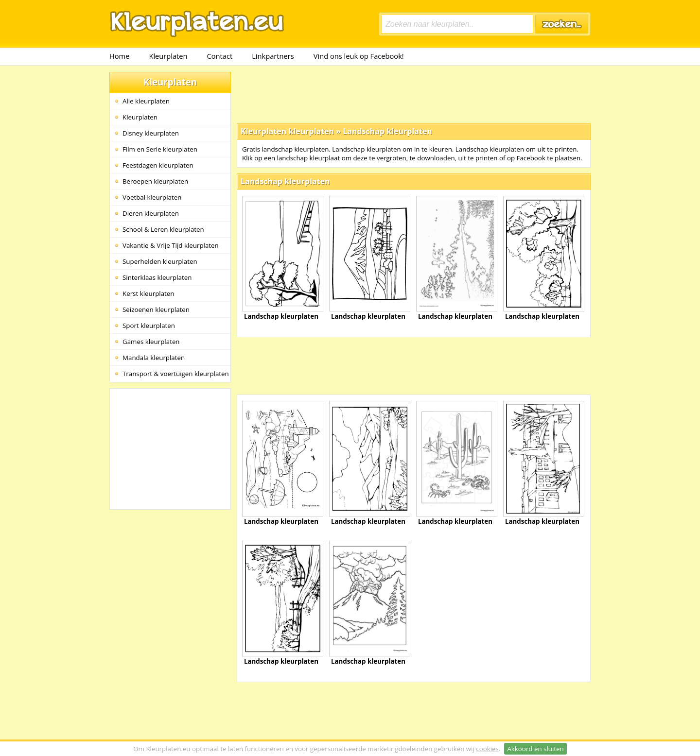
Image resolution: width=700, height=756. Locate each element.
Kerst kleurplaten (148, 293)
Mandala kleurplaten (154, 358)
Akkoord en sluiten (535, 749)
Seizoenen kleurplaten (156, 309)
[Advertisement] (414, 94)
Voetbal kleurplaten (152, 197)
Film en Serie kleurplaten (160, 149)
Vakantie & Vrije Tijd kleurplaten (171, 245)
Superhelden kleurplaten (160, 261)
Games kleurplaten (151, 342)
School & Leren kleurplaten (163, 229)
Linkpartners (273, 56)
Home (119, 56)
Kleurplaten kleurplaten (287, 131)
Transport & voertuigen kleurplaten (176, 374)
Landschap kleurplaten (387, 131)
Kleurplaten (168, 56)
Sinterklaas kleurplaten (157, 277)
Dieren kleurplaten (151, 213)
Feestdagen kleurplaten (158, 165)
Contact (220, 56)
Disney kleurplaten (151, 133)
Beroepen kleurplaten (155, 181)
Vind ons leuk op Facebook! (359, 56)
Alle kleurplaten (146, 101)
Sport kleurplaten (149, 326)
